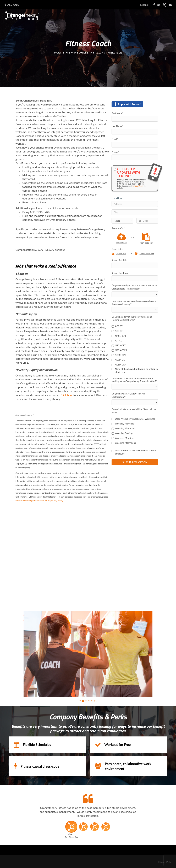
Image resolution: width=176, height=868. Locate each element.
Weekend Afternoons (124, 443)
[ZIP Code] (147, 221)
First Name (117, 113)
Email (115, 139)
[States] (122, 221)
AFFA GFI (118, 341)
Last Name (117, 126)
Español (144, 5)
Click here (67, 395)
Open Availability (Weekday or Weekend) (133, 419)
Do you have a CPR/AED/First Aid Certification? (128, 395)
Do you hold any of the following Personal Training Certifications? (132, 318)
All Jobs (12, 5)
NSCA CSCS (119, 350)
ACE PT (117, 326)
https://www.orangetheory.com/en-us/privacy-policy (39, 501)
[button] (80, 701)
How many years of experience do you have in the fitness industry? (134, 303)
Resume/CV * (118, 228)
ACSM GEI (118, 360)
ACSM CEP (119, 365)
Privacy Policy (138, 186)
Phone (115, 152)
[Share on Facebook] (154, 5)
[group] (88, 654)
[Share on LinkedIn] (159, 5)
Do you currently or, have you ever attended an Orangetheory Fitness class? (134, 287)
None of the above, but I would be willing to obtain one (135, 371)
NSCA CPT (119, 345)
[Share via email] (170, 5)
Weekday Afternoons (123, 428)
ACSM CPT (119, 355)
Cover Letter (118, 249)
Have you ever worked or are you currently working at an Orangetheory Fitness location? (134, 380)
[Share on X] (164, 5)
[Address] (135, 204)
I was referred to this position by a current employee (134, 452)
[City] (135, 212)
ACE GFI (117, 331)
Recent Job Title (119, 260)
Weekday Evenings (122, 433)
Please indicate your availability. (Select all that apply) (134, 411)
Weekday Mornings (123, 424)
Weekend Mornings (123, 438)
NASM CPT (119, 336)
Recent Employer (120, 273)
